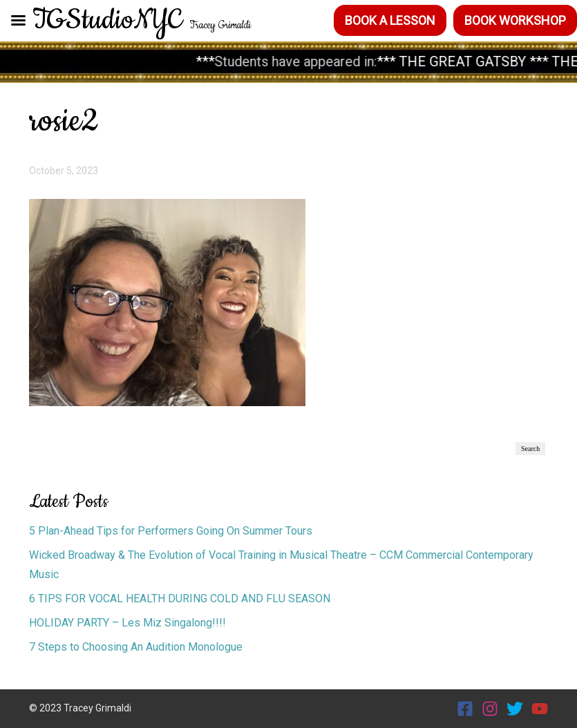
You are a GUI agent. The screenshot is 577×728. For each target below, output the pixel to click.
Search (530, 449)
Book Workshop (515, 20)
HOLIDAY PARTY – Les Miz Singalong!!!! (127, 623)
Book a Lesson (390, 20)
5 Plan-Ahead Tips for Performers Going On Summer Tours (171, 531)
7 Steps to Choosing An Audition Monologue (137, 647)
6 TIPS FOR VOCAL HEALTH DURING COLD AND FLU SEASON (180, 598)
